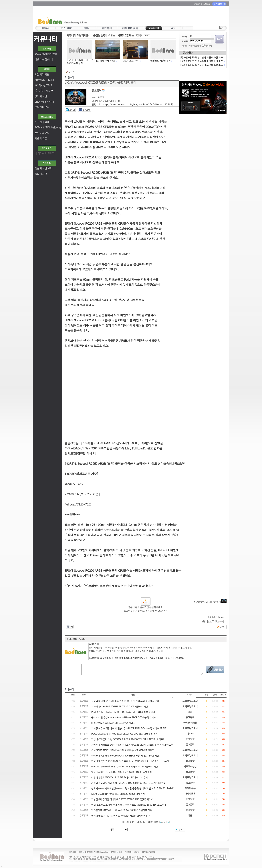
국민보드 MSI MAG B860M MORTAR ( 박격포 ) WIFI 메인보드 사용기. (126, 767)
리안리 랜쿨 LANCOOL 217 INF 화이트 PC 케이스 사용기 (120, 778)
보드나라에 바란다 (44, 102)
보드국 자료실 (42, 133)
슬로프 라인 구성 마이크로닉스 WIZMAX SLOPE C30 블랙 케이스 (124, 718)
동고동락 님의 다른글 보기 (210, 602)
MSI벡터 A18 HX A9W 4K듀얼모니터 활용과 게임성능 (118, 794)
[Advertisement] (152, 17)
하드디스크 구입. (131, 61)
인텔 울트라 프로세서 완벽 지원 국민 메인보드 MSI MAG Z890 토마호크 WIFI (129, 805)
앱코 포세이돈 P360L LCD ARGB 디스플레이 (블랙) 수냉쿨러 (122, 772)
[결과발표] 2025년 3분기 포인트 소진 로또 (202, 65)
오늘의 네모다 (42, 107)
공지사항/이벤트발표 (46, 54)
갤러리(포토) (143, 36)
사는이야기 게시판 (44, 80)
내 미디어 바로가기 (45, 153)
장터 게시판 (41, 96)
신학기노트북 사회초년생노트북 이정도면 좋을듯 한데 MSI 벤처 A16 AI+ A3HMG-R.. (133, 789)
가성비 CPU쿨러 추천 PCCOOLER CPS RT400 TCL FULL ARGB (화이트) (128, 739)
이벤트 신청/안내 (44, 60)
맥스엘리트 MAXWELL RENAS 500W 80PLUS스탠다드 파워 (122, 810)
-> (44, 91)
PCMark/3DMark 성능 (48, 128)
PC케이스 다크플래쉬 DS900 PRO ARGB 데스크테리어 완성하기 (123, 712)
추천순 (111, 36)
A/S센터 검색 (42, 122)
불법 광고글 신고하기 (213, 622)
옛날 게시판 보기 (43, 168)
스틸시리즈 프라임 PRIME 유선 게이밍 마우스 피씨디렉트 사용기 (123, 750)
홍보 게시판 (41, 174)
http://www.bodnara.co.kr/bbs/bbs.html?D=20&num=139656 (138, 105)
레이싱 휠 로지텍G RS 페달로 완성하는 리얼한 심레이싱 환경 (121, 816)
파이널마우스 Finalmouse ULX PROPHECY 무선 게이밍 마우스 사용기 (126, 756)
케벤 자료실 (41, 139)
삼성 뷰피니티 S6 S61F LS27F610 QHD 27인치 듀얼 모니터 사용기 (125, 701)
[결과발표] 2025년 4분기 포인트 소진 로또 (202, 61)
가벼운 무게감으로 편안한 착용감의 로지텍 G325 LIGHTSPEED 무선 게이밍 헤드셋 (132, 745)
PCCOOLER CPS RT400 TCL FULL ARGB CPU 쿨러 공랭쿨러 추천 (124, 734)
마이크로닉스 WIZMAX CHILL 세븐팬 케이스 (113, 723)
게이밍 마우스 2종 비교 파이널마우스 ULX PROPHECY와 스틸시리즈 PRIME (129, 729)
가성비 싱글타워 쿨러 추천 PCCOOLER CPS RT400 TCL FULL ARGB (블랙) (129, 783)
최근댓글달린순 (126, 36)
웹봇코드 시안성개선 (161, 61)
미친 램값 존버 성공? (105, 61)
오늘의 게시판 (42, 74)
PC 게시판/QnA (43, 85)
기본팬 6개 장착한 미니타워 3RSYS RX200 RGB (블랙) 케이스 (122, 800)
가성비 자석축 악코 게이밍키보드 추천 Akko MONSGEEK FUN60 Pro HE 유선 (130, 761)
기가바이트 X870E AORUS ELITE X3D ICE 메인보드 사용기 (121, 707)
